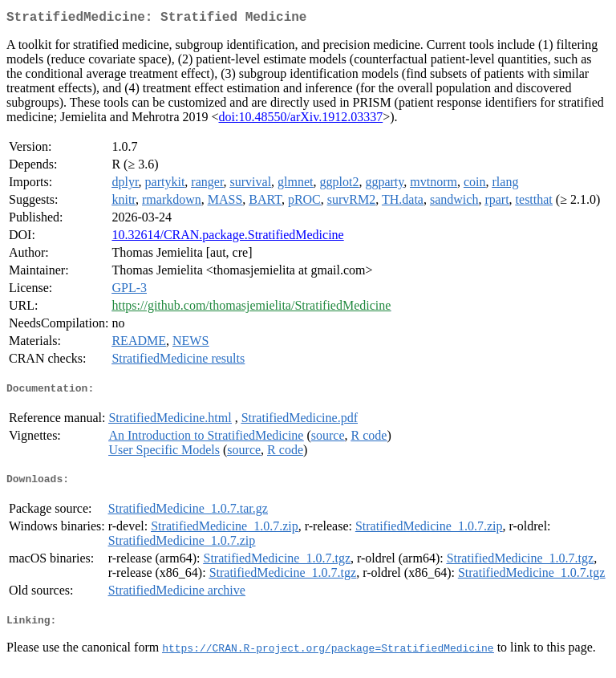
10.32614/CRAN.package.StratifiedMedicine (227, 238)
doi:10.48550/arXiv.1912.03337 (301, 120)
